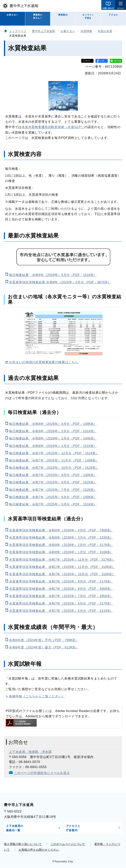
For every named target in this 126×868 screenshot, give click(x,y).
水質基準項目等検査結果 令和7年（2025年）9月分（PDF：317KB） (61, 581)
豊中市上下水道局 (44, 31)
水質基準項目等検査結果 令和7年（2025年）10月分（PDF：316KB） (62, 574)
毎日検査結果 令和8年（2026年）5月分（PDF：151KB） (53, 275)
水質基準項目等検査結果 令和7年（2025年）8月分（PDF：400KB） (61, 589)
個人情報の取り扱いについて (23, 844)
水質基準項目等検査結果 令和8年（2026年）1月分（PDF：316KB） (61, 552)
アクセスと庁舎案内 (73, 828)
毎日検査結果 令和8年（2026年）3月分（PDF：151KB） (53, 431)
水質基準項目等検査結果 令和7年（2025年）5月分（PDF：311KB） (61, 611)
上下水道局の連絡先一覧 (15, 828)
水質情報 (86, 31)
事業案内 (63, 15)
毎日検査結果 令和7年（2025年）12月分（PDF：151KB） (54, 453)
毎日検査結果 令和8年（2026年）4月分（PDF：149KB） (53, 424)
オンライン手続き (88, 16)
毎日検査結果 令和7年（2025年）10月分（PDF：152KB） (54, 468)
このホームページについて (68, 844)
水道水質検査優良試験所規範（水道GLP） (53, 127)
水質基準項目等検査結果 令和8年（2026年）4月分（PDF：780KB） (61, 530)
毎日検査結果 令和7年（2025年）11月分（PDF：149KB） (54, 460)
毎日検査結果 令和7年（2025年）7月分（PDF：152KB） (53, 490)
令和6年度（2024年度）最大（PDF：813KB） (44, 647)
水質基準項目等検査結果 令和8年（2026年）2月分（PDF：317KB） (61, 545)
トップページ (18, 31)
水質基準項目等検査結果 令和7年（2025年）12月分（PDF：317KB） (62, 560)
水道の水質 (105, 31)
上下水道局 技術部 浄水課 (30, 752)
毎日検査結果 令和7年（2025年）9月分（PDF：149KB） (53, 475)
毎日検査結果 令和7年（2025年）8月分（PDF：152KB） (53, 482)
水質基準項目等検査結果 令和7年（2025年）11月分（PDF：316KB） (62, 567)
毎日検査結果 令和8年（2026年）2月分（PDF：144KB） (53, 438)
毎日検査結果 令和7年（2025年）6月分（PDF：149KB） (53, 497)
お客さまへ (12, 15)
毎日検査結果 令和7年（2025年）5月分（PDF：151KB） (53, 504)
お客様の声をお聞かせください (39, 850)
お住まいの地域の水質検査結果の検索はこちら (44, 362)
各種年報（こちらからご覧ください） (37, 696)
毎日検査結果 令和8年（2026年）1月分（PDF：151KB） (53, 446)
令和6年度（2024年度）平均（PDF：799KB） (44, 640)
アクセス (113, 15)
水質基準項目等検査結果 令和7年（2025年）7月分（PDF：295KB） (61, 596)
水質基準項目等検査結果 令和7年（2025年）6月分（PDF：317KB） (61, 603)
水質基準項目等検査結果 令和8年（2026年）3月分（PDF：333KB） (61, 538)
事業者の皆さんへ (38, 16)
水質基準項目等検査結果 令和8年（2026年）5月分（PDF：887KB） (60, 282)
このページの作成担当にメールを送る (42, 773)
